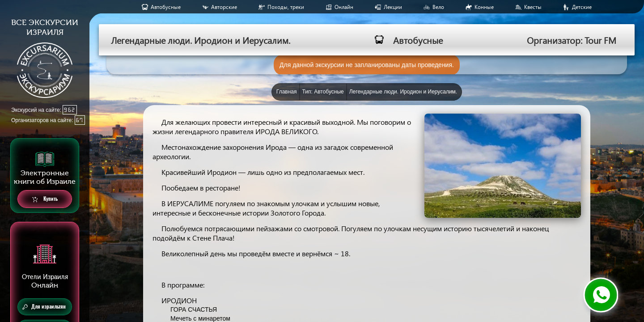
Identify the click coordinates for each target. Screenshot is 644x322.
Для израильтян (44, 307)
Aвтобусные (166, 7)
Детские (582, 7)
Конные (484, 7)
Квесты (533, 7)
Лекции (393, 7)
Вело (438, 7)
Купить (45, 199)
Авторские (224, 7)
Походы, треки (286, 7)
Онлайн (344, 7)
